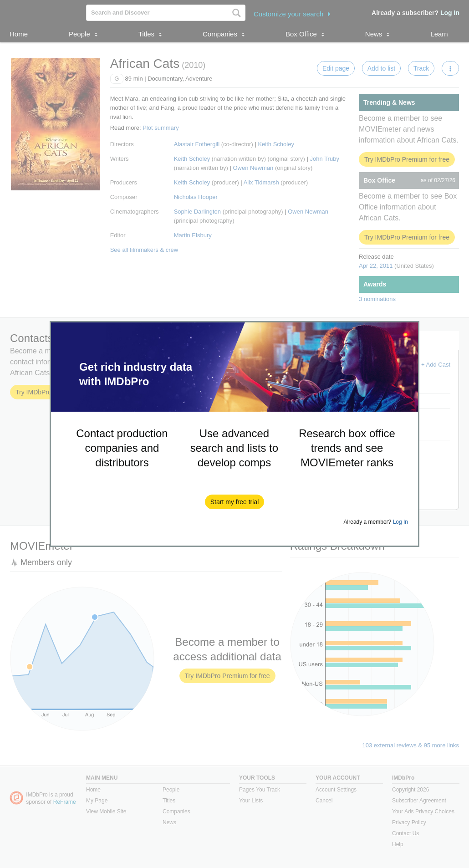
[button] (235, 502)
